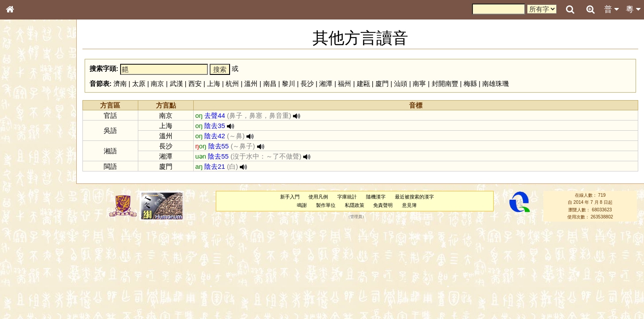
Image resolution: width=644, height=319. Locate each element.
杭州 (232, 84)
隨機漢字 (376, 197)
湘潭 (326, 84)
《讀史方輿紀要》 (32, 280)
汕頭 (401, 84)
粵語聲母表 (24, 182)
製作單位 (326, 205)
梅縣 (470, 84)
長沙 (307, 84)
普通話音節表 (27, 241)
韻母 (30, 233)
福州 (344, 84)
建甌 (363, 84)
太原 (139, 84)
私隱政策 (355, 205)
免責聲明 (383, 205)
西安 (195, 84)
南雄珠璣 (496, 84)
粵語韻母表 (24, 190)
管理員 (356, 217)
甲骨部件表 (24, 134)
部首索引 (22, 118)
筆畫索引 (22, 126)
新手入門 (290, 197)
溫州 (251, 84)
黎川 (289, 84)
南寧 (419, 84)
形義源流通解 (27, 151)
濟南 (120, 84)
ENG (39, 98)
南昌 (270, 84)
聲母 (18, 233)
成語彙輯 (22, 288)
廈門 (382, 84)
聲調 (42, 233)
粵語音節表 (24, 174)
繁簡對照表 (24, 296)
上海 (214, 84)
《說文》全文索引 (32, 272)
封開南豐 (445, 84)
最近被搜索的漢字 (414, 197)
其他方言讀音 (27, 249)
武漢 (176, 84)
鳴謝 (302, 205)
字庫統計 (347, 197)
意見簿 (409, 205)
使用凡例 (318, 197)
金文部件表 (24, 143)
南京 (157, 84)
